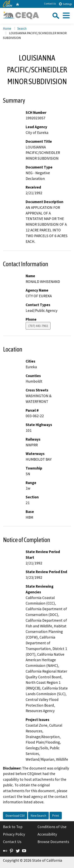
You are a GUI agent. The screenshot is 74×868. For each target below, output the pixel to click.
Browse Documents (53, 842)
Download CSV (15, 816)
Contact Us (50, 4)
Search (22, 28)
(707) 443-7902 (38, 326)
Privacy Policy (14, 834)
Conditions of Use (52, 827)
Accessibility (47, 834)
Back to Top (13, 827)
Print (56, 816)
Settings (65, 4)
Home (7, 28)
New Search (38, 816)
